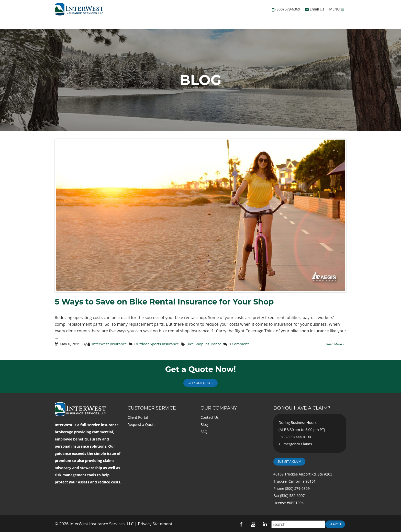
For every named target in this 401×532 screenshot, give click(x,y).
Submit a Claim (289, 462)
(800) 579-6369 (288, 9)
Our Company (219, 408)
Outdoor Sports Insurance (157, 344)
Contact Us (210, 417)
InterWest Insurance (109, 344)
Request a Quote (142, 425)
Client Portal (138, 417)
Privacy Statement (155, 524)
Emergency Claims (297, 444)
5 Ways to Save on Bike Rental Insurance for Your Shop (164, 302)
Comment (240, 344)
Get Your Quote (200, 383)
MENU (336, 9)
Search (335, 524)
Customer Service (152, 408)
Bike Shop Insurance (204, 344)
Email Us (315, 9)
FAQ (204, 432)
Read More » (335, 344)
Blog (204, 425)
